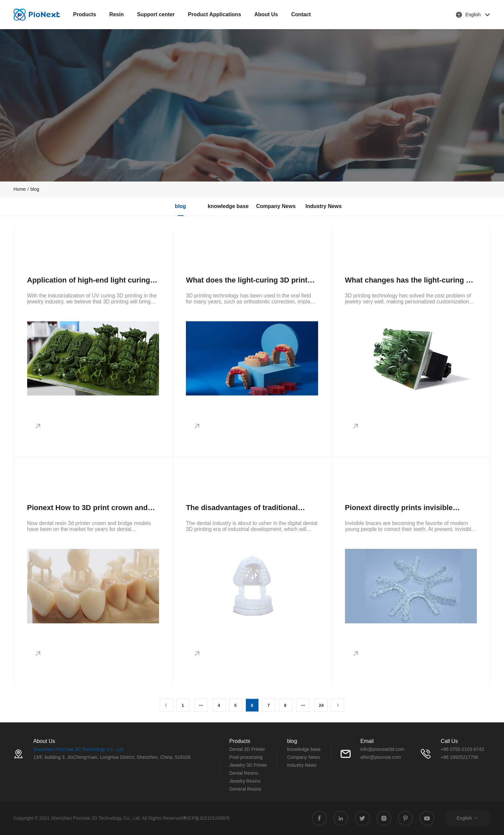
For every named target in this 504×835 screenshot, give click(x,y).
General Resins (245, 789)
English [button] (473, 15)
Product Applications (214, 14)
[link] (20, 189)
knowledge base (228, 206)
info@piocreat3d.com (383, 749)
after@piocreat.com (381, 757)
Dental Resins (244, 773)
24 (321, 705)
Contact (301, 14)
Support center (156, 14)
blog (35, 189)
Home (20, 189)
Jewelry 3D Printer (248, 765)
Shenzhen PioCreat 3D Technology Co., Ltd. (79, 749)
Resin (117, 14)
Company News (276, 206)
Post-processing (246, 757)
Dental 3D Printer (247, 749)
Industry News (324, 206)
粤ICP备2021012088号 (206, 818)
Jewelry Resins (245, 781)
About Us (266, 14)
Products (85, 14)
